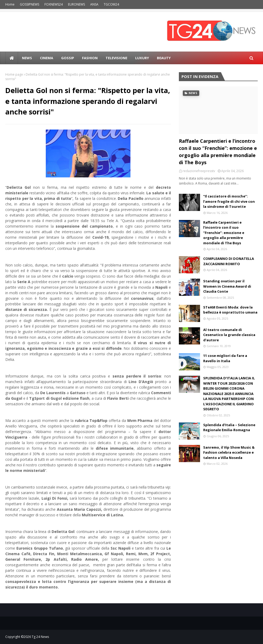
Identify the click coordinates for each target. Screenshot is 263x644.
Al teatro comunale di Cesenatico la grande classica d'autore (229, 335)
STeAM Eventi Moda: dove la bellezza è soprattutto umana (230, 310)
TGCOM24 (111, 4)
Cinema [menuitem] (47, 58)
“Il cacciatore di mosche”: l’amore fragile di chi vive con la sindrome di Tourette (229, 201)
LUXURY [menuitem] (142, 58)
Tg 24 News (40, 637)
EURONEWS (76, 4)
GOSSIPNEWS (30, 4)
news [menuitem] (27, 58)
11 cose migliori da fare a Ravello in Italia (225, 358)
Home (10, 4)
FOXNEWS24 (54, 4)
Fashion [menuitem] (90, 58)
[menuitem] (12, 58)
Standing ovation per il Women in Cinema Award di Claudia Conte (227, 286)
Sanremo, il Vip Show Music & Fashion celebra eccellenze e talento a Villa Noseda (229, 452)
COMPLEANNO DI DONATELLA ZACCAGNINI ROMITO (229, 261)
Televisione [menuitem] (116, 58)
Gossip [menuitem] (68, 58)
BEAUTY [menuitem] (164, 58)
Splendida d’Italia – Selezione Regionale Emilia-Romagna (229, 427)
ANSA (94, 4)
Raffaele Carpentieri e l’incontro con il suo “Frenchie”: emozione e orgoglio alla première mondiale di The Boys (218, 152)
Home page (14, 74)
